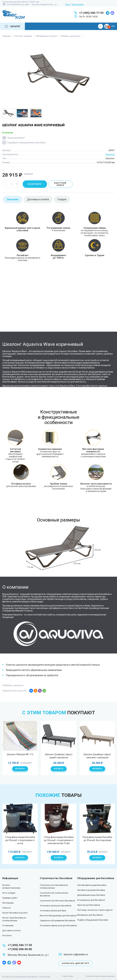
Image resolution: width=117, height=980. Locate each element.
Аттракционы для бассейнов (91, 900)
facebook (4, 963)
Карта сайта (68, 976)
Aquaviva (110, 154)
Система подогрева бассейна (91, 890)
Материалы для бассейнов (90, 915)
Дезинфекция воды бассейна (91, 895)
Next (114, 745)
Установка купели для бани (53, 911)
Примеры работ (10, 898)
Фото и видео (9, 893)
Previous (3, 745)
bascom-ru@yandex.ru (76, 954)
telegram (108, 13)
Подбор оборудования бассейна (93, 920)
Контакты (7, 935)
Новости (7, 908)
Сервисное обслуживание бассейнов (57, 921)
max (112, 13)
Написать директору (76, 963)
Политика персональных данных (100, 976)
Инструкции (8, 903)
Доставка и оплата (12, 930)
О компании (8, 926)
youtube (19, 963)
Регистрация (78, 4)
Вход (68, 4)
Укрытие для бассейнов (89, 905)
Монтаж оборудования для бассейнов (58, 916)
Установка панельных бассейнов (56, 906)
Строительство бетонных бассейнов (57, 901)
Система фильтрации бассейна (92, 885)
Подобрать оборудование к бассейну (26, 143)
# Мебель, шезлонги (13, 685)
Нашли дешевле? (16, 138)
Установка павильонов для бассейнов (58, 926)
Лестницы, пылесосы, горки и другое (95, 910)
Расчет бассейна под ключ (15, 913)
